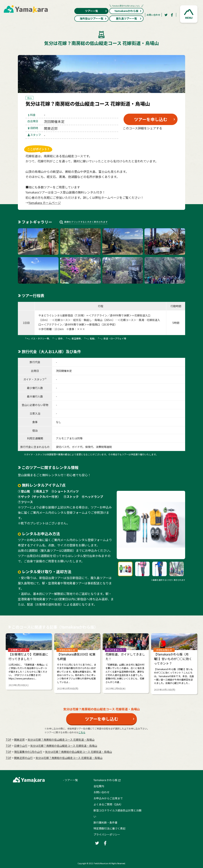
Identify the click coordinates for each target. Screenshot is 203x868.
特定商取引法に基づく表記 (109, 828)
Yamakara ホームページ (45, 203)
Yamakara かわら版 (105, 780)
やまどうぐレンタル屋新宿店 (56, 315)
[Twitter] (166, 15)
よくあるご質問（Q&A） (108, 804)
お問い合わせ (153, 15)
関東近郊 (19, 740)
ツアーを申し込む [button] (151, 119)
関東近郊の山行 (23, 758)
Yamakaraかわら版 (126, 10)
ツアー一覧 (96, 11)
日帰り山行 (21, 746)
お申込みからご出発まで (108, 798)
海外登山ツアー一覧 (93, 18)
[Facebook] (172, 15)
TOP (8, 740)
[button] (189, 14)
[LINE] (169, 137)
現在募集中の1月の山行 (28, 752)
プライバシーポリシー (107, 834)
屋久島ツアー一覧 (129, 18)
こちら (82, 732)
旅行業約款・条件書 (105, 822)
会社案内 (99, 786)
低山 (29, 98)
